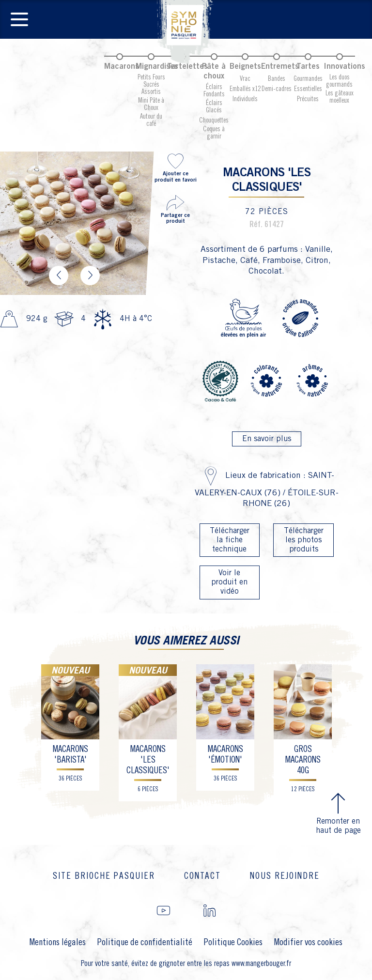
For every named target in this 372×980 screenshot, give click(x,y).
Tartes (308, 67)
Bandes (277, 79)
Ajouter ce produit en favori (175, 167)
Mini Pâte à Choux (151, 104)
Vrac (245, 79)
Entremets (280, 67)
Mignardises (157, 67)
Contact (202, 876)
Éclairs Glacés (214, 107)
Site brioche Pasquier (104, 876)
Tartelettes (187, 67)
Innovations (344, 67)
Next (90, 276)
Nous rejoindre (285, 876)
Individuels (245, 99)
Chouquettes (214, 121)
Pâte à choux (214, 71)
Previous (59, 276)
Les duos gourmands (339, 81)
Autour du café (151, 120)
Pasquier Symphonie (186, 32)
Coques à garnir (214, 133)
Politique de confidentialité (145, 942)
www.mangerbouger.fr (261, 964)
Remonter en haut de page (338, 812)
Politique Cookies (233, 942)
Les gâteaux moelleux (340, 97)
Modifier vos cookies (308, 942)
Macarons (122, 67)
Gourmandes (308, 79)
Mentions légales (58, 942)
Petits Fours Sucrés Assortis (151, 85)
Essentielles (308, 89)
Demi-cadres (277, 89)
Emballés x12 (245, 89)
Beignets (245, 67)
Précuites (308, 99)
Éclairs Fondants (214, 91)
